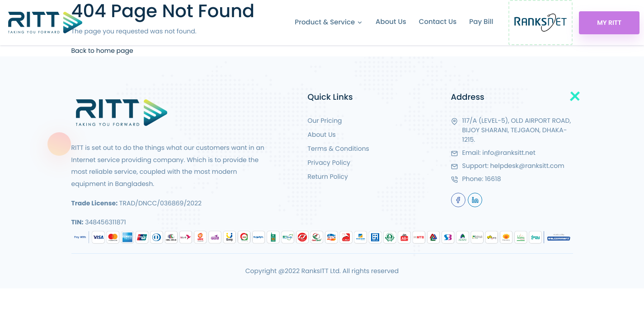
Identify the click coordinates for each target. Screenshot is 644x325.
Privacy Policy (329, 162)
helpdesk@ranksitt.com (527, 166)
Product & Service (329, 23)
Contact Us (438, 22)
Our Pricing (325, 121)
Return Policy (328, 176)
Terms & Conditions (338, 149)
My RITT (609, 23)
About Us (391, 22)
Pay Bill (481, 22)
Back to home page (102, 51)
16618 (493, 179)
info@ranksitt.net (509, 153)
